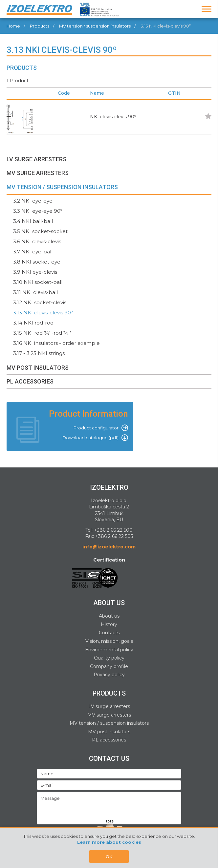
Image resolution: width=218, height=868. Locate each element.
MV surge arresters (109, 715)
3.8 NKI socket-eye (37, 262)
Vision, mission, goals (109, 641)
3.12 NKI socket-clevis (40, 302)
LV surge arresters (109, 706)
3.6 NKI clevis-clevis (37, 241)
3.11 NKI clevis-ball (35, 292)
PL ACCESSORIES (30, 381)
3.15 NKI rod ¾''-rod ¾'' (42, 333)
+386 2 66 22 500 (113, 530)
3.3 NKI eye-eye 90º (38, 211)
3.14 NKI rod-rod (33, 323)
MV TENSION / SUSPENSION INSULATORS (62, 187)
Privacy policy (109, 675)
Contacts (109, 633)
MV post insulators (109, 732)
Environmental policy (109, 650)
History (109, 624)
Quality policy (109, 658)
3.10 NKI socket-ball (38, 282)
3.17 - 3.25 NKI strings (39, 353)
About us (109, 616)
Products (40, 26)
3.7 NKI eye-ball (33, 252)
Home (13, 26)
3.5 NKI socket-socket (40, 231)
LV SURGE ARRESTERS (36, 159)
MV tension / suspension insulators (95, 26)
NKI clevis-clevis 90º (113, 117)
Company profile (109, 666)
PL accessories (109, 740)
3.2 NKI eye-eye (33, 201)
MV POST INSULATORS (38, 368)
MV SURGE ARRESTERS (38, 173)
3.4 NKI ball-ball (33, 221)
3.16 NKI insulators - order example (56, 343)
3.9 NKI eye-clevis (35, 272)
